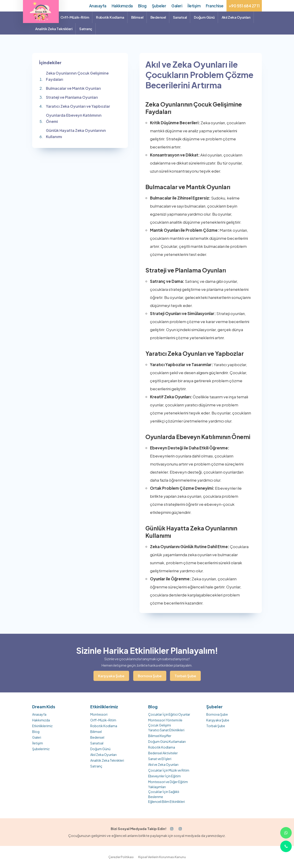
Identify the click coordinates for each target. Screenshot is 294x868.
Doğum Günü (100, 749)
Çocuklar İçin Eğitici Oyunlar (169, 714)
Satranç (96, 766)
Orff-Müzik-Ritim (103, 720)
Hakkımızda (41, 720)
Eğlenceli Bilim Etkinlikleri (167, 801)
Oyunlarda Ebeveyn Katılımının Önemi (74, 118)
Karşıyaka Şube (111, 676)
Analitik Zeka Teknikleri (107, 760)
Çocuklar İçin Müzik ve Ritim (169, 770)
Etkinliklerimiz (42, 726)
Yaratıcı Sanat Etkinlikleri (166, 730)
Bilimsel (96, 732)
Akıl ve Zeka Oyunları (163, 764)
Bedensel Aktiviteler (163, 753)
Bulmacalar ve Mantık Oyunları (73, 88)
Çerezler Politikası (121, 857)
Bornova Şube (150, 676)
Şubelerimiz (41, 749)
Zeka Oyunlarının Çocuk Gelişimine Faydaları (77, 76)
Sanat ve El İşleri (160, 759)
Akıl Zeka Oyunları (103, 755)
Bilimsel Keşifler (160, 736)
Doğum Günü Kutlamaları (167, 741)
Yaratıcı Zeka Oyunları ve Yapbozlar (78, 106)
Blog (36, 732)
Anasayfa (39, 714)
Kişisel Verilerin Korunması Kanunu (162, 857)
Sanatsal (97, 743)
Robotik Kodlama (104, 726)
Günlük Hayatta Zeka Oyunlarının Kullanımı (76, 133)
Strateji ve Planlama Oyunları (72, 97)
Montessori (99, 714)
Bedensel (97, 737)
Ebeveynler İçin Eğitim (164, 776)
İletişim (38, 743)
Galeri (37, 737)
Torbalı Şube (185, 676)
